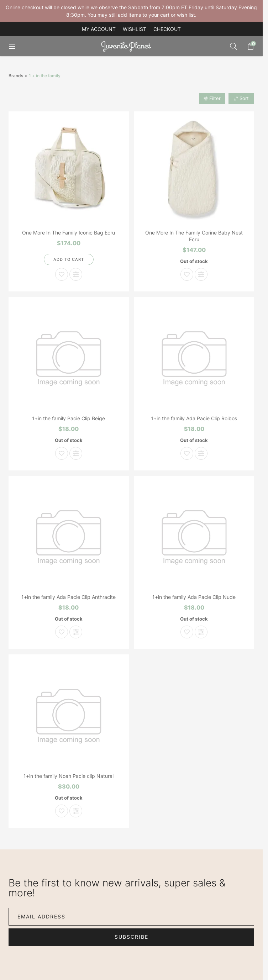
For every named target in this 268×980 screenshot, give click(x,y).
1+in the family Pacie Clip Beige (69, 418)
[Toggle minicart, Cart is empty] (247, 46)
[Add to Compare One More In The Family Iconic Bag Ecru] (76, 274)
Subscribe (132, 937)
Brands (16, 76)
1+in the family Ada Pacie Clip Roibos (194, 418)
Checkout (167, 29)
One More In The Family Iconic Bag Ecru (69, 233)
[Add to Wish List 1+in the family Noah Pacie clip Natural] (62, 811)
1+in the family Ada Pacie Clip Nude (194, 597)
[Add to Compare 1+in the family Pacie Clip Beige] (76, 453)
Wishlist (135, 29)
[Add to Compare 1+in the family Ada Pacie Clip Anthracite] (76, 632)
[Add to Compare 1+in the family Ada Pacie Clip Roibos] (201, 453)
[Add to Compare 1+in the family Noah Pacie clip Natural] (76, 811)
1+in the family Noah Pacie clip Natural (69, 776)
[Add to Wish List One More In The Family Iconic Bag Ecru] (62, 274)
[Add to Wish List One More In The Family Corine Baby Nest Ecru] (187, 274)
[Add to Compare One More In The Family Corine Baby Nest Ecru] (201, 274)
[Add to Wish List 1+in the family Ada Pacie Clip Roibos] (187, 453)
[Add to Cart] (69, 260)
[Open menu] (17, 46)
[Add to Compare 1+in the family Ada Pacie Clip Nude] (201, 632)
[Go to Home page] (128, 46)
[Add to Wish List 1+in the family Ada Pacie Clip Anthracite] (62, 632)
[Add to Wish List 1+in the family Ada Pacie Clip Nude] (187, 632)
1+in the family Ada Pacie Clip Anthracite (69, 597)
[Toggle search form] (233, 46)
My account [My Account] (99, 29)
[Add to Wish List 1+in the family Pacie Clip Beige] (62, 453)
